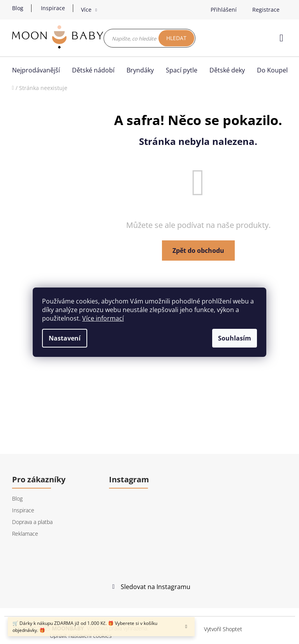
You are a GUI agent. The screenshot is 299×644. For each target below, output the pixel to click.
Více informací (103, 318)
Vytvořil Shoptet (223, 629)
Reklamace (25, 534)
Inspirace (53, 8)
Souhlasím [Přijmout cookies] (235, 338)
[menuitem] (38, 70)
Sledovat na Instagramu (156, 587)
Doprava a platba (32, 522)
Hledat (176, 38)
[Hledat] (149, 38)
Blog (18, 8)
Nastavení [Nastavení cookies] (65, 338)
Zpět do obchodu (198, 251)
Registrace (266, 10)
